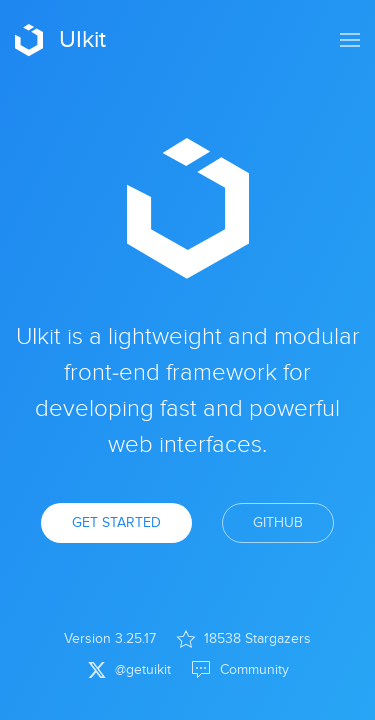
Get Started (116, 522)
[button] (350, 40)
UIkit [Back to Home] (60, 40)
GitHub (278, 522)
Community (240, 670)
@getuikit (129, 670)
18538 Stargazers (244, 639)
